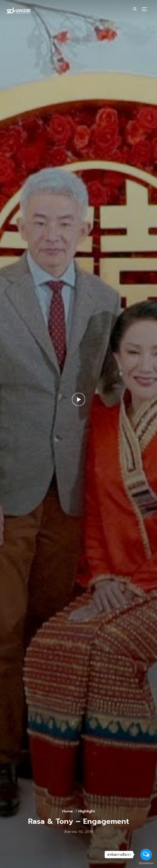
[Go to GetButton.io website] (146, 863)
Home (67, 811)
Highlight (87, 811)
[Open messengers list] (146, 855)
